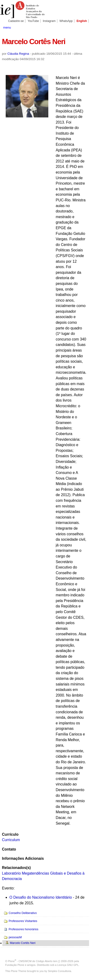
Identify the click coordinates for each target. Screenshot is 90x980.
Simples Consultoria (59, 971)
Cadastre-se (16, 21)
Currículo (10, 834)
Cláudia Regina (18, 54)
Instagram (49, 21)
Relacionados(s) (16, 868)
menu (7, 27)
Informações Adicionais (23, 858)
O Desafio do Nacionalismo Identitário (41, 897)
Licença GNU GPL (68, 965)
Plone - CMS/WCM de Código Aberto (30, 961)
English (82, 21)
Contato (9, 849)
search (84, 27)
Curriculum (11, 840)
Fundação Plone (15, 965)
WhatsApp (66, 21)
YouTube (33, 21)
